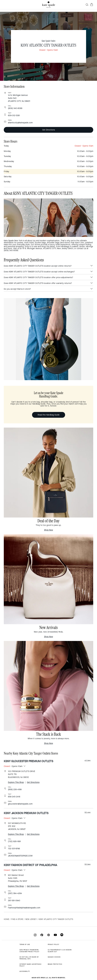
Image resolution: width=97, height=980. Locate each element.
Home (7, 919)
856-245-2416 (14, 797)
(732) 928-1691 (14, 841)
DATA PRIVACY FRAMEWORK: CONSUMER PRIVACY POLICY (29, 951)
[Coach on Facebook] (42, 935)
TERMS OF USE (25, 944)
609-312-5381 (14, 115)
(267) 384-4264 (15, 893)
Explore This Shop (16, 782)
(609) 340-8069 (15, 108)
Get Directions (49, 130)
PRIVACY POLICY (53, 944)
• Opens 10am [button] (13, 766)
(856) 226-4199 (15, 790)
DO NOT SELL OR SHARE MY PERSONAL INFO (29, 958)
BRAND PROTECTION (55, 964)
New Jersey (31, 919)
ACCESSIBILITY (25, 971)
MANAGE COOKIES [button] (54, 957)
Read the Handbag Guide (49, 415)
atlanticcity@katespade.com (20, 123)
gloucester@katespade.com (20, 804)
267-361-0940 (14, 901)
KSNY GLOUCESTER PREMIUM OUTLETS (28, 761)
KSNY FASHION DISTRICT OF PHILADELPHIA (30, 865)
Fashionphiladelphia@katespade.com (24, 908)
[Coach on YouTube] (55, 935)
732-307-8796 (14, 849)
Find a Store (17, 919)
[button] (87, 5)
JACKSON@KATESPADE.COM (20, 856)
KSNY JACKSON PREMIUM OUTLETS (26, 813)
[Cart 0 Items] (92, 5)
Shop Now (49, 530)
